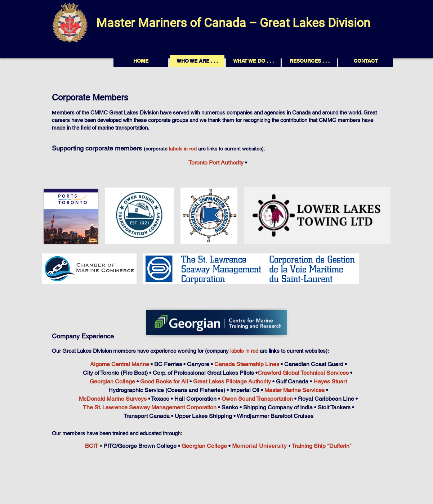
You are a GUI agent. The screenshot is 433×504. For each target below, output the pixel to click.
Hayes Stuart (330, 381)
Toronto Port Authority (216, 163)
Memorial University (259, 446)
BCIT (92, 446)
